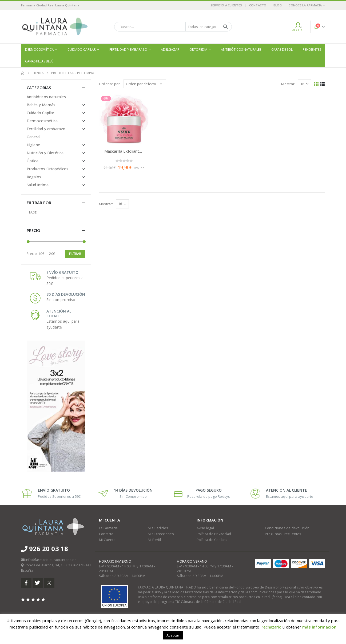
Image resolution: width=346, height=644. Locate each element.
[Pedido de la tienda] (145, 84)
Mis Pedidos (158, 528)
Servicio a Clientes (226, 5)
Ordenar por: (110, 84)
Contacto (258, 5)
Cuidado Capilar (82, 50)
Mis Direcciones (161, 534)
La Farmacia (108, 528)
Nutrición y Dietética (45, 153)
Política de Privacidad (214, 534)
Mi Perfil (154, 540)
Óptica (33, 161)
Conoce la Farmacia (305, 5)
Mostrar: (288, 84)
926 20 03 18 (45, 549)
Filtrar (75, 254)
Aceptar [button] (173, 635)
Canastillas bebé (39, 61)
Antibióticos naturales (241, 50)
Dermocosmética (39, 50)
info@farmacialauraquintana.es (51, 560)
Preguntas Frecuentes (283, 534)
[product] (124, 119)
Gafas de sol (282, 50)
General (33, 137)
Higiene (33, 145)
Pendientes (312, 50)
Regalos (34, 177)
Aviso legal (205, 528)
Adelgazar (170, 50)
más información (319, 627)
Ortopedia (198, 50)
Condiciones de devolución (287, 528)
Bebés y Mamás (41, 105)
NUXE (33, 212)
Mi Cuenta (107, 540)
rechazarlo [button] (272, 627)
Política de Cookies (212, 540)
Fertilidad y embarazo (128, 50)
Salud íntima (38, 185)
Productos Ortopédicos (48, 169)
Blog (278, 5)
